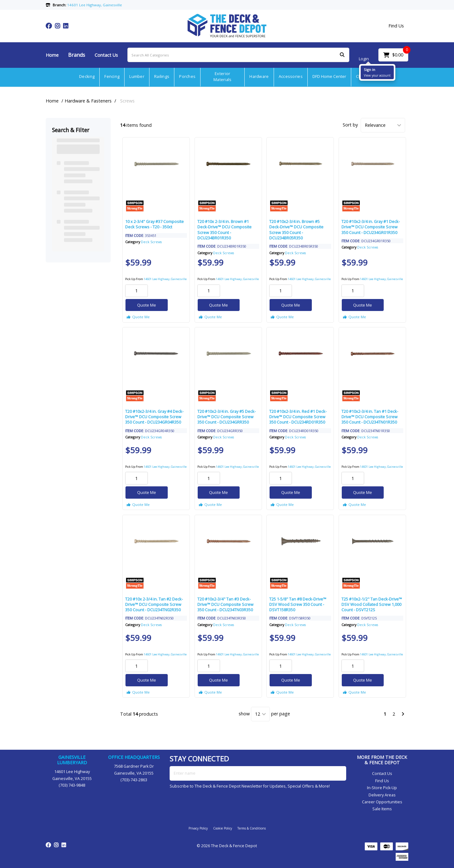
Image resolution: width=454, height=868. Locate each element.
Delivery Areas (382, 795)
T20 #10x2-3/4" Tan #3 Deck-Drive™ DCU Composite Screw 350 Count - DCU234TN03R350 (225, 604)
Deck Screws (151, 242)
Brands (77, 55)
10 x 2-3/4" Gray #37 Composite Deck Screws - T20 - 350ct (154, 224)
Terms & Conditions (252, 828)
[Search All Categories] (238, 55)
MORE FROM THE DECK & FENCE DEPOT (382, 760)
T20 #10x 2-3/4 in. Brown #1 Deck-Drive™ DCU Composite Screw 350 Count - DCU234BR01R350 (224, 230)
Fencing (112, 76)
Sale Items (382, 809)
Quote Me (147, 305)
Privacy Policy (198, 828)
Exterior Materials (223, 77)
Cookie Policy (223, 828)
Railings (162, 76)
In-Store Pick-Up (382, 788)
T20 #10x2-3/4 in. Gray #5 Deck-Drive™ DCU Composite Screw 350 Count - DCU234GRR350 (227, 417)
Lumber (137, 76)
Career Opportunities (382, 802)
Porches (187, 76)
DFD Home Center (329, 76)
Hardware (259, 76)
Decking (87, 76)
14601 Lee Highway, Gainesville (165, 279)
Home (52, 55)
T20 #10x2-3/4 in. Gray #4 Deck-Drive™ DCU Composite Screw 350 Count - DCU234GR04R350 (154, 417)
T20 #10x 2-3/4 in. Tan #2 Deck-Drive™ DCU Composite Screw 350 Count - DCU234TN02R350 (154, 604)
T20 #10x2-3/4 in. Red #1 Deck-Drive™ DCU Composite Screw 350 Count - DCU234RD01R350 (298, 417)
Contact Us (106, 55)
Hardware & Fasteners (88, 101)
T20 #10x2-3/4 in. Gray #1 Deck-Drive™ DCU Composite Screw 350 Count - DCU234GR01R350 (371, 227)
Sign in (370, 70)
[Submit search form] (342, 55)
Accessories (291, 76)
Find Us (396, 26)
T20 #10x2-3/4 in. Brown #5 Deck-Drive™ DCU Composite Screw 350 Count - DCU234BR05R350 (296, 230)
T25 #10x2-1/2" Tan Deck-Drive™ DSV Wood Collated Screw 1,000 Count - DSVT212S (372, 604)
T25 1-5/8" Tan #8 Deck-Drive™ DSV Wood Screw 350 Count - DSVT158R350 (298, 604)
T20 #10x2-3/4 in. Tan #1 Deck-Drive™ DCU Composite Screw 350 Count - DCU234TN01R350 (370, 417)
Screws (127, 101)
